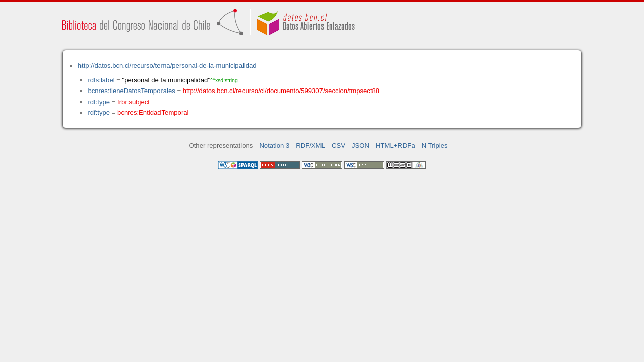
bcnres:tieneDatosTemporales (131, 91)
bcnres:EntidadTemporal (153, 112)
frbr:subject (134, 102)
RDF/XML (310, 146)
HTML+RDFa (395, 146)
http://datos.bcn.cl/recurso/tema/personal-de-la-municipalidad (167, 66)
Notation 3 (274, 146)
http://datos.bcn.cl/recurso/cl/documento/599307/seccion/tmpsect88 (281, 91)
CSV (338, 146)
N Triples (435, 146)
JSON (360, 146)
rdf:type (99, 102)
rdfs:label (101, 80)
